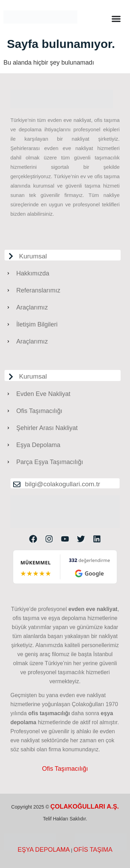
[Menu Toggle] (116, 19)
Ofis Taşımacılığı (65, 769)
